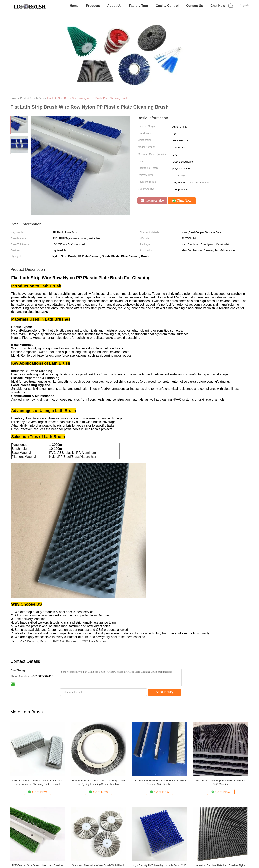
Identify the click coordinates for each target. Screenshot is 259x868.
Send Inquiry (165, 692)
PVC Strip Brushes (65, 641)
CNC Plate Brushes (94, 641)
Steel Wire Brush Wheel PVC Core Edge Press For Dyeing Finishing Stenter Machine (98, 782)
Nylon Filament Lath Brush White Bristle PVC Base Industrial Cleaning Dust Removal (37, 782)
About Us (114, 6)
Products (93, 6)
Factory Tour (139, 6)
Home (74, 6)
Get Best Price (152, 201)
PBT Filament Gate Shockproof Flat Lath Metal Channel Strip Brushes (160, 782)
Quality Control (167, 6)
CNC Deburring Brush (34, 641)
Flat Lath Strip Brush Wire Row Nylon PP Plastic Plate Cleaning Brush (87, 98)
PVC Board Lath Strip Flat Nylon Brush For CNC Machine (221, 782)
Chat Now (218, 6)
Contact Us (194, 6)
